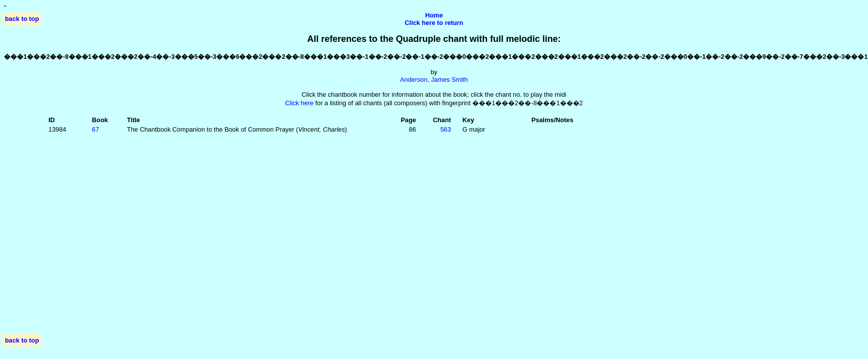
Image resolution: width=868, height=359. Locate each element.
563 (446, 129)
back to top (22, 19)
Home (434, 15)
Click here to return (434, 23)
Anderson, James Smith (434, 80)
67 (96, 129)
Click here (299, 103)
